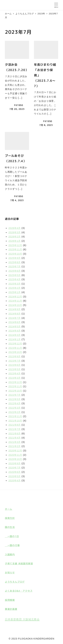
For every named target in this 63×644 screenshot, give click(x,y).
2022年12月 (15, 382)
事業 (7, 609)
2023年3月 (15, 378)
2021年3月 (15, 442)
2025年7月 (15, 266)
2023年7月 (15, 361)
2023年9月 (15, 356)
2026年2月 (15, 237)
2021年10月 (15, 421)
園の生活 (10, 527)
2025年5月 (15, 275)
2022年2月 (15, 412)
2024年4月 (15, 331)
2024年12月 (15, 297)
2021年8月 (15, 425)
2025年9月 (15, 258)
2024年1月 (15, 339)
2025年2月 (15, 288)
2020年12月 (15, 451)
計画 (12, 609)
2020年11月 (15, 455)
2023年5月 (15, 369)
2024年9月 (15, 309)
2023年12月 (15, 344)
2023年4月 (15, 373)
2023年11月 (15, 348)
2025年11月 (15, 249)
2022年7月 (15, 395)
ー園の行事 (12, 545)
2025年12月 (15, 245)
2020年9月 (15, 463)
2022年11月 (15, 386)
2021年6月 (15, 434)
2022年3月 (15, 408)
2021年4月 (15, 438)
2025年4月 (15, 279)
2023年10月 (15, 352)
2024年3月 (15, 335)
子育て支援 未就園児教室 (19, 564)
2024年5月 (15, 327)
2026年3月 (15, 232)
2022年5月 (15, 399)
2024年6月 (15, 322)
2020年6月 (15, 472)
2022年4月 (15, 403)
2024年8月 (15, 314)
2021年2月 (15, 446)
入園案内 (10, 555)
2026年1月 (15, 241)
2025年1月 (15, 292)
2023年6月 (15, 365)
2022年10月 (15, 391)
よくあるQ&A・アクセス (19, 591)
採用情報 (10, 600)
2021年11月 (15, 416)
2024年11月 (15, 301)
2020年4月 (15, 480)
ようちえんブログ (15, 582)
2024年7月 (15, 318)
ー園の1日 (12, 536)
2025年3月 (15, 284)
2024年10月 (15, 305)
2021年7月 (15, 429)
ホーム (9, 509)
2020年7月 (15, 468)
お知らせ (10, 573)
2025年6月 (15, 271)
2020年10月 (15, 459)
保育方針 (10, 518)
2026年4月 (15, 228)
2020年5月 (15, 476)
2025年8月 (15, 262)
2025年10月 (15, 254)
